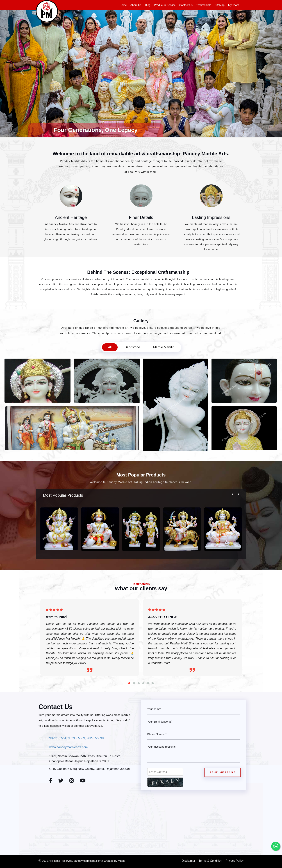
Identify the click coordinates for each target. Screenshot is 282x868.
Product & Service (165, 5)
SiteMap (220, 5)
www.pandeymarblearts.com (69, 747)
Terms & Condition (211, 861)
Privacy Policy (235, 861)
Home (123, 5)
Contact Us (186, 5)
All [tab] (109, 347)
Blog (148, 5)
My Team (234, 5)
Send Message (223, 773)
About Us (136, 5)
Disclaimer (189, 861)
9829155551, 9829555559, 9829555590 (77, 738)
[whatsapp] (276, 846)
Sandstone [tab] (132, 347)
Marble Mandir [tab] (164, 347)
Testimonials (204, 5)
